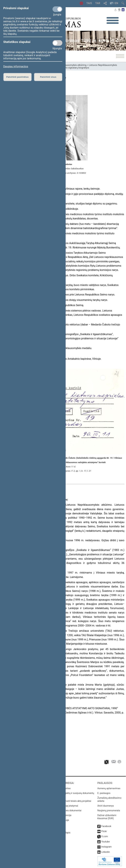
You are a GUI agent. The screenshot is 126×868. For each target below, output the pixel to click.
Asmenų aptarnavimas (109, 788)
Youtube (105, 842)
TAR (98, 3)
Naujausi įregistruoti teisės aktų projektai (70, 801)
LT (111, 3)
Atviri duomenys (105, 806)
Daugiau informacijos (16, 66)
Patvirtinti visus (48, 77)
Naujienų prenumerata (109, 810)
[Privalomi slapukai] (57, 9)
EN (116, 3)
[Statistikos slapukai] (57, 43)
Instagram (106, 847)
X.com (105, 836)
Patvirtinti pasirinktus (17, 77)
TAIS (89, 3)
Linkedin (105, 852)
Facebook (106, 826)
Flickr (104, 831)
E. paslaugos (104, 793)
